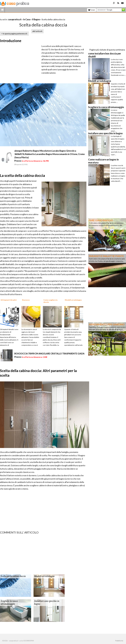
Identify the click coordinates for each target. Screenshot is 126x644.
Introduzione (11, 41)
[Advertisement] (28, 16)
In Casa (27, 19)
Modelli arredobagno (44, 576)
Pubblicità (119, 641)
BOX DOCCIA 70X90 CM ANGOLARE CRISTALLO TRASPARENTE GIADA (49, 354)
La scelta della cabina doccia (22, 175)
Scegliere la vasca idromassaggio (9, 602)
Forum (92, 10)
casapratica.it (15, 19)
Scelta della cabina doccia (13, 576)
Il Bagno (36, 19)
